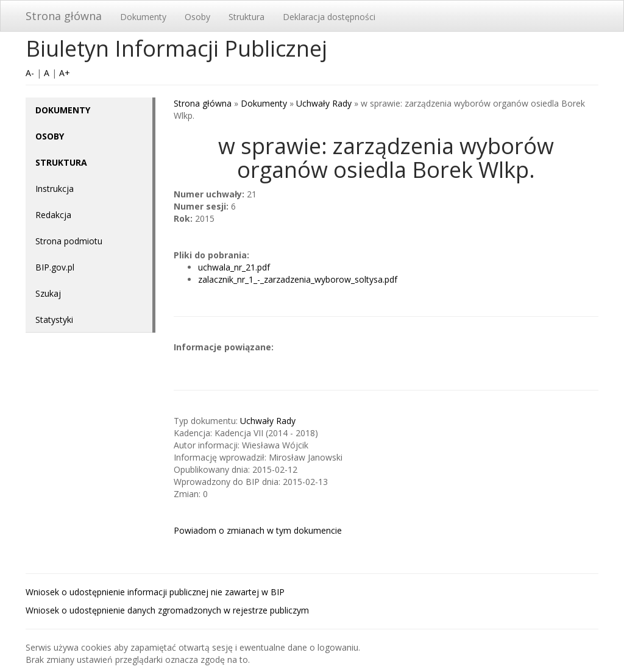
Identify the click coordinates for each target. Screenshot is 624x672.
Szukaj (48, 293)
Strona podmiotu (69, 241)
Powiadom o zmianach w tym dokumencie (258, 530)
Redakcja (53, 215)
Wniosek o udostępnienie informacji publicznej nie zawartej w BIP (155, 592)
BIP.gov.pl (55, 267)
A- (30, 73)
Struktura (246, 17)
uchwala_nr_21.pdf (234, 267)
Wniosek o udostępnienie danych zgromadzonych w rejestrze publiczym (167, 610)
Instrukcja (55, 189)
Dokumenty (143, 17)
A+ (65, 73)
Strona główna (64, 16)
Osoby (197, 17)
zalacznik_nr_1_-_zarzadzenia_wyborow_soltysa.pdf (298, 279)
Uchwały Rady (324, 103)
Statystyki (54, 320)
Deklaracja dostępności (329, 17)
